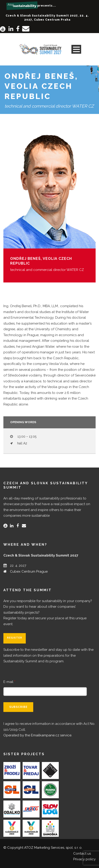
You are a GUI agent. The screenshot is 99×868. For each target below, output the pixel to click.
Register (15, 638)
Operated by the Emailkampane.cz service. (38, 735)
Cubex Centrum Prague (29, 571)
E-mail (9, 682)
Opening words (23, 422)
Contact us (82, 854)
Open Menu (76, 49)
